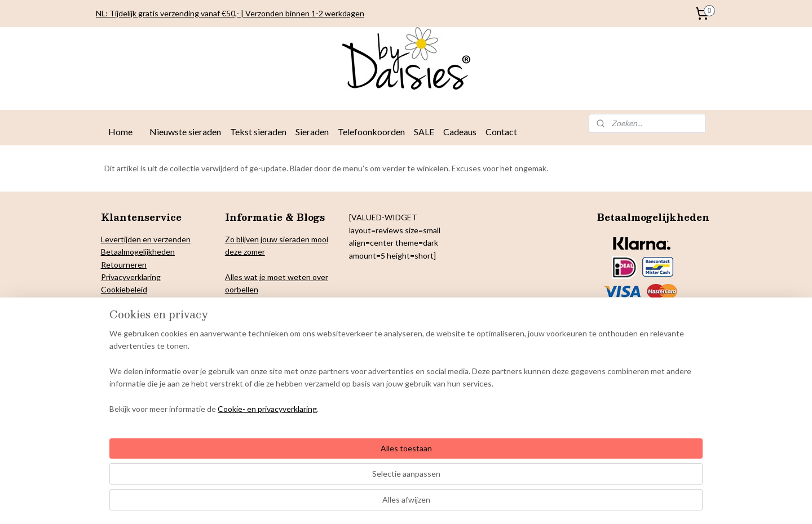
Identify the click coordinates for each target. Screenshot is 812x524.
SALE (424, 132)
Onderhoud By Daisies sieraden (156, 340)
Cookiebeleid (124, 289)
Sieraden (312, 132)
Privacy (114, 277)
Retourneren (124, 265)
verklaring (144, 277)
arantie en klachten (141, 315)
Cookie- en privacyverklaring (254, 504)
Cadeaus (460, 132)
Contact (501, 132)
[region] (332, 467)
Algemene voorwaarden (143, 327)
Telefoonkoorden (371, 132)
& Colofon (155, 302)
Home (120, 132)
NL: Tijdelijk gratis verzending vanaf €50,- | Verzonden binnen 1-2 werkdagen (230, 13)
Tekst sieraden (258, 132)
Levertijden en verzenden (146, 239)
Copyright (119, 302)
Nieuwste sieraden (185, 132)
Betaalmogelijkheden (138, 252)
